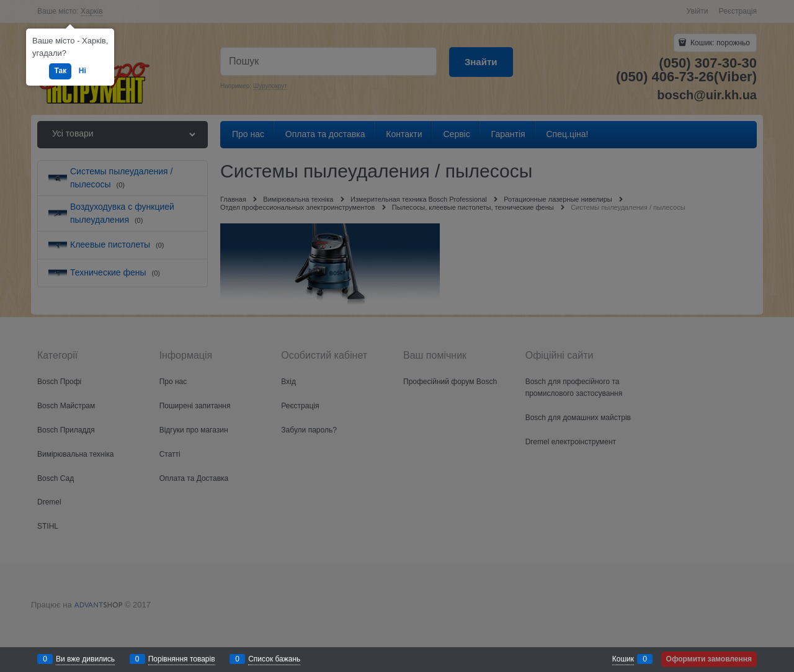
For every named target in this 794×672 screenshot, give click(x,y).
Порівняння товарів (182, 659)
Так (60, 71)
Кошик (623, 659)
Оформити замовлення (709, 659)
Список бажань (274, 659)
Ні (83, 71)
